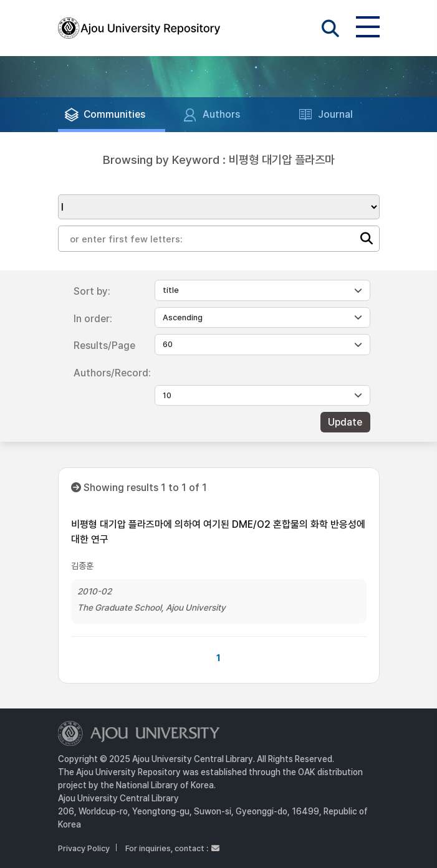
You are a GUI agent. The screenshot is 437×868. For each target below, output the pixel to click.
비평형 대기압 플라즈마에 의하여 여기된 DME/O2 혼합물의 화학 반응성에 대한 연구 (218, 532)
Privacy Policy (84, 848)
